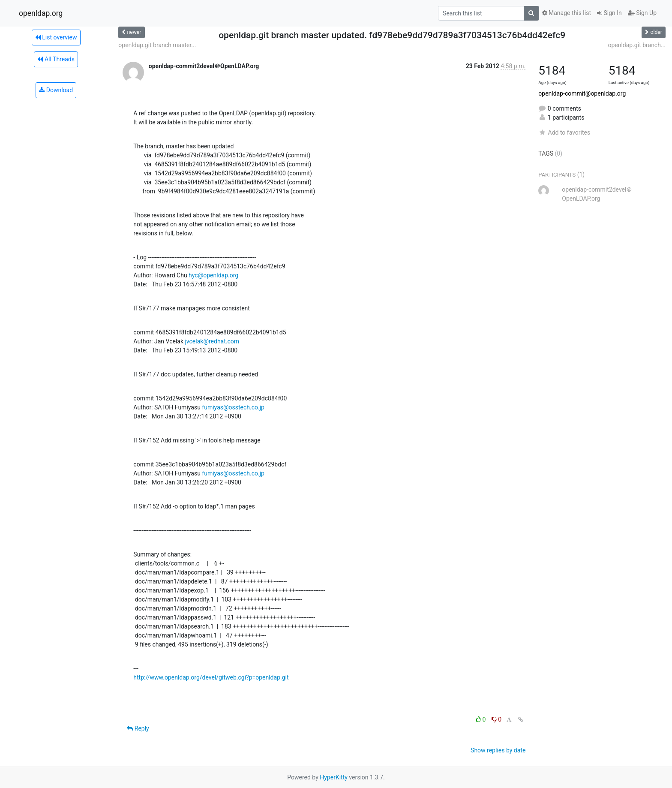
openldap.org (41, 13)
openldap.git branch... (637, 45)
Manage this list (567, 13)
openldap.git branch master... (157, 45)
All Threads (56, 59)
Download (56, 90)
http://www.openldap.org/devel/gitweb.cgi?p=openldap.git (211, 677)
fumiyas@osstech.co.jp (233, 407)
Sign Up (642, 13)
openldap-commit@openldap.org (582, 93)
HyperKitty (334, 777)
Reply (138, 728)
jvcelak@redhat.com (212, 341)
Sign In (609, 13)
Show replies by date (498, 750)
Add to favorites (564, 132)
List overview (56, 37)
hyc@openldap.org (213, 275)
